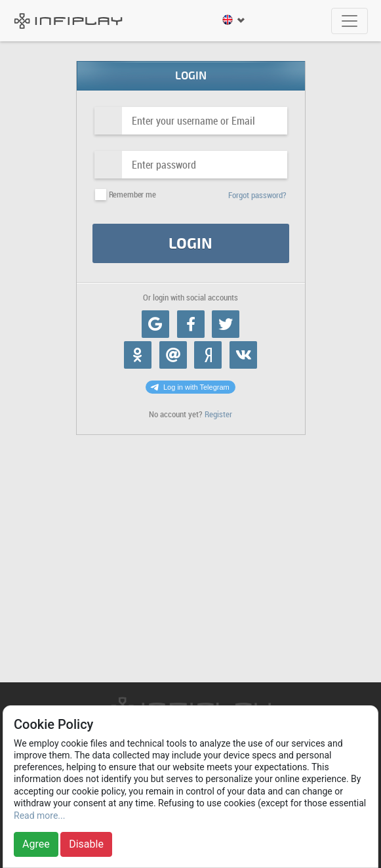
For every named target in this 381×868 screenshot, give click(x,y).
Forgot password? (257, 195)
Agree (36, 844)
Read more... (39, 816)
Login (190, 244)
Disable (86, 844)
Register (218, 414)
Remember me (132, 195)
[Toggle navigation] (350, 21)
